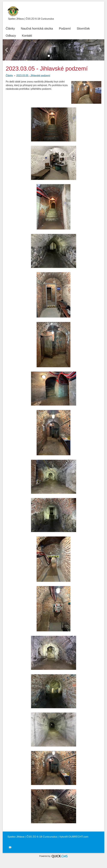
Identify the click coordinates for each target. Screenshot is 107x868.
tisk (9, 847)
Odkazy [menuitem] (11, 36)
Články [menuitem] (10, 28)
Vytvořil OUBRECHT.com (74, 837)
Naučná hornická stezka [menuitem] (37, 28)
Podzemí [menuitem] (65, 28)
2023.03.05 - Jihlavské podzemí (33, 75)
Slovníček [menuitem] (83, 28)
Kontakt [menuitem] (27, 36)
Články (9, 75)
